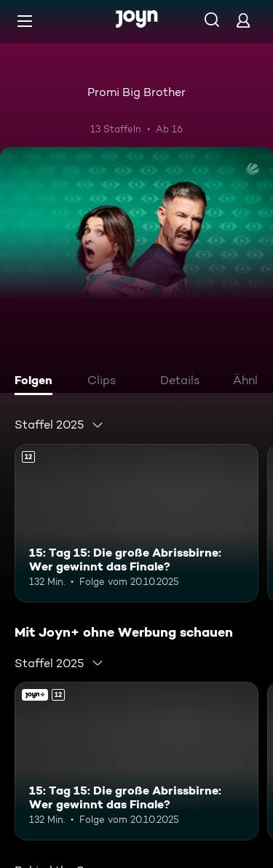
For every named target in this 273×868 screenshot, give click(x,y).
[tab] (37, 382)
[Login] (243, 20)
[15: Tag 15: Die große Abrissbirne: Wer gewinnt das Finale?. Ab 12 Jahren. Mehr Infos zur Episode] (136, 523)
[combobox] (59, 425)
